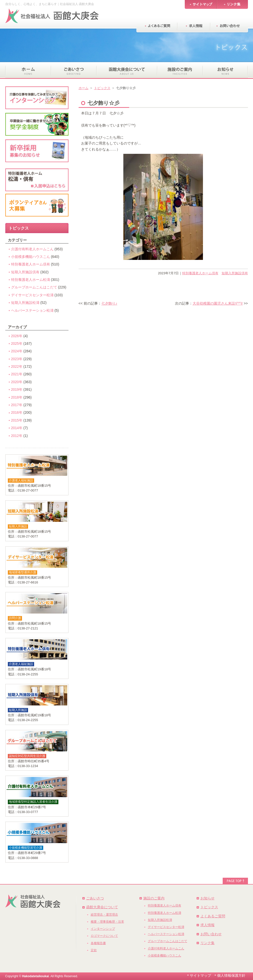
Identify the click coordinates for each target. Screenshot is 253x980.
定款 (94, 950)
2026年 (17, 336)
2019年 (17, 389)
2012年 (17, 436)
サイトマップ (200, 975)
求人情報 (208, 925)
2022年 (17, 366)
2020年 (17, 382)
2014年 (17, 428)
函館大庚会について (102, 907)
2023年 (17, 359)
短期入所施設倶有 (235, 273)
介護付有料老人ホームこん (32, 249)
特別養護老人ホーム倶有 (200, 273)
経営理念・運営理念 (104, 915)
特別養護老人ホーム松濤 (31, 280)
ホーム (84, 88)
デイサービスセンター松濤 (32, 295)
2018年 (17, 397)
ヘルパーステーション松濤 (32, 310)
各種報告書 (98, 943)
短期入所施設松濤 (25, 303)
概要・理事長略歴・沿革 (107, 922)
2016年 (17, 412)
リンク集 (208, 943)
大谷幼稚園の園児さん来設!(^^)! (218, 303)
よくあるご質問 (213, 916)
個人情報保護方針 (231, 975)
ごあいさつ (95, 898)
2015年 (17, 420)
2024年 (17, 351)
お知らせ (208, 898)
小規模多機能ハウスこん (31, 257)
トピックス (102, 88)
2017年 (17, 405)
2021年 (17, 374)
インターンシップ (103, 929)
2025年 (17, 344)
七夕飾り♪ (109, 303)
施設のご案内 (154, 898)
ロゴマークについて (104, 936)
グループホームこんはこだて (34, 287)
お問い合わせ (211, 934)
